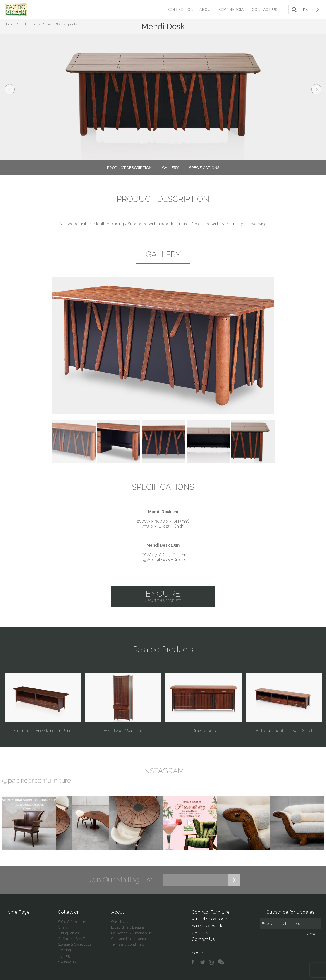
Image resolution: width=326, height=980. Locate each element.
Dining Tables (68, 933)
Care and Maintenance (128, 939)
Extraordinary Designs (128, 927)
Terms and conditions (127, 944)
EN (306, 10)
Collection (181, 10)
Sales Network (207, 926)
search (294, 10)
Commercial (233, 10)
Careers (200, 932)
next (316, 89)
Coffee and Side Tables (76, 939)
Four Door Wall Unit (123, 731)
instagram (212, 962)
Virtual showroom (210, 919)
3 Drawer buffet (204, 731)
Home (9, 24)
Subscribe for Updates (291, 912)
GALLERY (170, 168)
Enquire (163, 596)
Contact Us (265, 10)
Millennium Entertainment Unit (42, 731)
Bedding (64, 950)
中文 (316, 10)
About (206, 10)
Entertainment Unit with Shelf (284, 731)
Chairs (63, 927)
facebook (194, 962)
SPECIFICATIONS (204, 168)
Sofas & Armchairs (72, 922)
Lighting (64, 956)
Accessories (67, 961)
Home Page (17, 912)
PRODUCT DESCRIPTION (129, 168)
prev (10, 89)
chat (221, 962)
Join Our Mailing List (120, 880)
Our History (120, 922)
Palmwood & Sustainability (132, 933)
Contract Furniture (211, 912)
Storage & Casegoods (60, 24)
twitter (203, 962)
